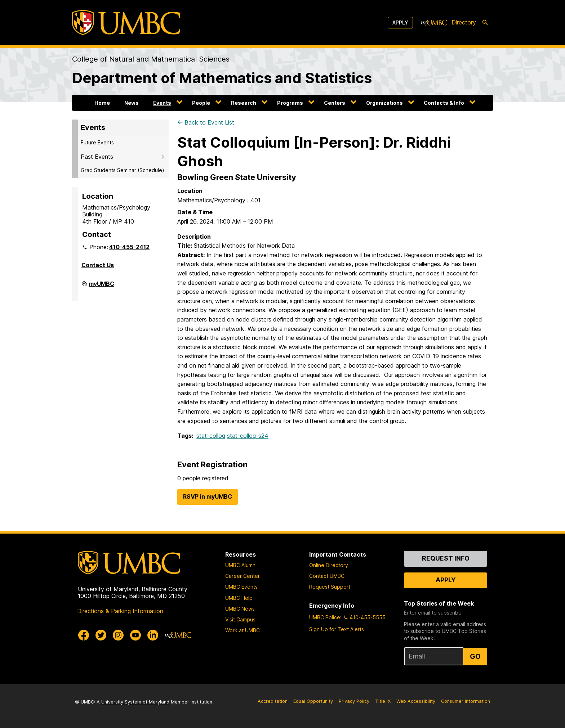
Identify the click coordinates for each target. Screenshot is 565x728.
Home (102, 103)
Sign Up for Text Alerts (337, 629)
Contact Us (98, 265)
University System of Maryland (135, 702)
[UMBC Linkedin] (153, 635)
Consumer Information (466, 701)
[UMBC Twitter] (101, 635)
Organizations (384, 103)
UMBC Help (239, 598)
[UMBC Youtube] (135, 635)
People (201, 103)
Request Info (446, 558)
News (132, 103)
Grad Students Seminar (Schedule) (123, 170)
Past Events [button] (97, 157)
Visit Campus (240, 619)
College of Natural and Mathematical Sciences (151, 59)
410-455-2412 (129, 247)
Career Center (243, 576)
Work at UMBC (243, 630)
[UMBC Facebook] (84, 635)
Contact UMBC (327, 576)
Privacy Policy (354, 701)
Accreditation (273, 701)
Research (244, 103)
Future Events (97, 142)
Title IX (383, 701)
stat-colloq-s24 (248, 436)
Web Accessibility (416, 701)
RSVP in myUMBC (208, 496)
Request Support (330, 587)
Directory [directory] (464, 22)
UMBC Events (241, 587)
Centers (335, 103)
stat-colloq (211, 436)
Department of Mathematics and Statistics (222, 78)
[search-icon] (485, 23)
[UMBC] (126, 23)
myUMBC (101, 287)
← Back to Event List (206, 122)
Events (162, 103)
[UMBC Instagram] (118, 635)
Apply (400, 23)
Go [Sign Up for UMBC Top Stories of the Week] (475, 656)
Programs (290, 103)
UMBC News (240, 609)
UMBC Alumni (241, 565)
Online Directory (329, 565)
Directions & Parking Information (120, 611)
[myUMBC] (434, 23)
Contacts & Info (444, 103)
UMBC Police (325, 617)
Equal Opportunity (313, 701)
